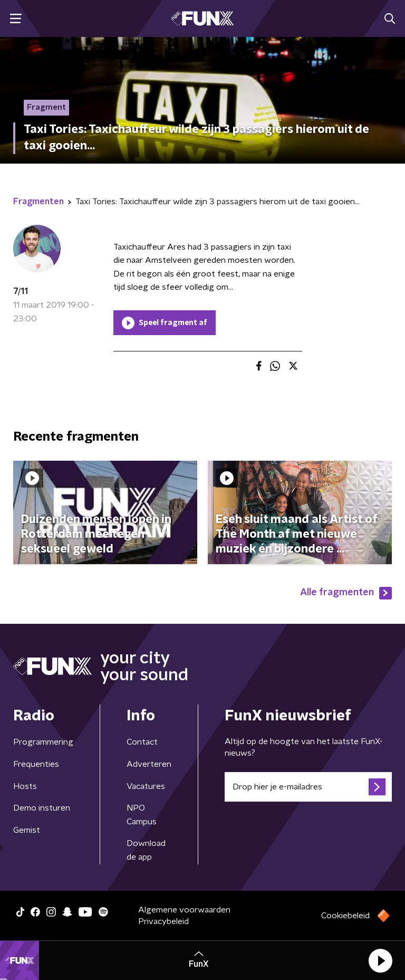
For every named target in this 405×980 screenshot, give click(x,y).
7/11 (21, 291)
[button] (380, 960)
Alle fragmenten (346, 593)
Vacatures (146, 786)
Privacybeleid (163, 921)
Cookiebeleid (345, 916)
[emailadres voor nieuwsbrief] (308, 787)
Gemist (27, 830)
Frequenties (36, 764)
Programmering (43, 742)
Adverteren (149, 764)
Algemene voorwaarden (184, 910)
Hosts (25, 786)
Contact (142, 742)
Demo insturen (42, 808)
